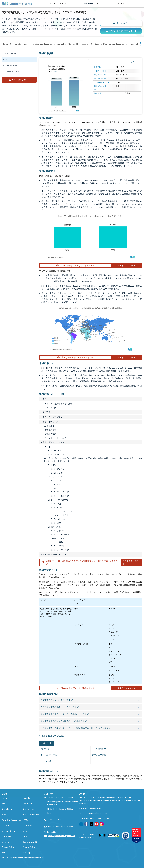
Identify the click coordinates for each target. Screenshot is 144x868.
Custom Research (66, 4)
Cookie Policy (29, 847)
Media (5, 814)
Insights (5, 825)
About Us (6, 804)
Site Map (27, 853)
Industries (112, 4)
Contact (121, 4)
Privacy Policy (8, 847)
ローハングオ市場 (49, 755)
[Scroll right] (140, 44)
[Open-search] (139, 4)
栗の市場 (45, 749)
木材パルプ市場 (99, 755)
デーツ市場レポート (101, 749)
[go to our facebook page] (86, 825)
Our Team (27, 804)
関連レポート (47, 743)
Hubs (25, 836)
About (78, 4)
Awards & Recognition (12, 820)
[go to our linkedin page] (81, 825)
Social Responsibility (32, 814)
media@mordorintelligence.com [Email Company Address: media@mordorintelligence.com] (62, 836)
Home (5, 798)
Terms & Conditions (32, 842)
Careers (6, 842)
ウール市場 (46, 761)
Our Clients (7, 809)
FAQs (25, 820)
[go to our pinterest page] (97, 825)
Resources (101, 4)
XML (4, 853)
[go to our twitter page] (91, 825)
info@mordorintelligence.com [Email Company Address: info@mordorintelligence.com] (60, 827)
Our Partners (29, 809)
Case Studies (29, 825)
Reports (53, 4)
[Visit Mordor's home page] (17, 4)
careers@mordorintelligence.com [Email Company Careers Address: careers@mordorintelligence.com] (93, 813)
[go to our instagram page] (102, 825)
